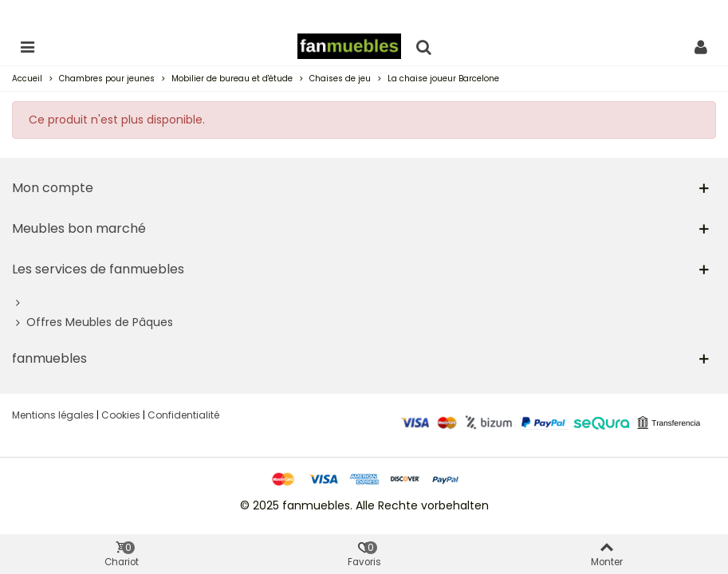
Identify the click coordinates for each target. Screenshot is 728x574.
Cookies (121, 415)
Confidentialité (183, 415)
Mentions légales (53, 415)
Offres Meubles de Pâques (92, 322)
